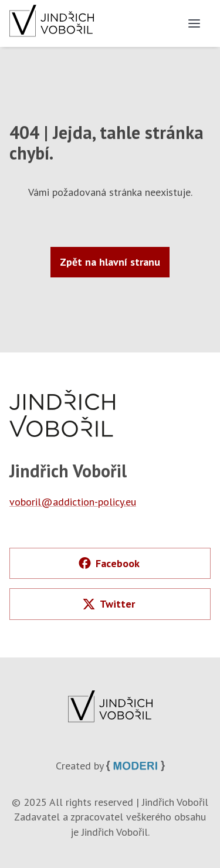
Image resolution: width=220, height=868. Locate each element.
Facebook (109, 563)
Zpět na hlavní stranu (110, 262)
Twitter (109, 604)
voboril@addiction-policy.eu (73, 502)
